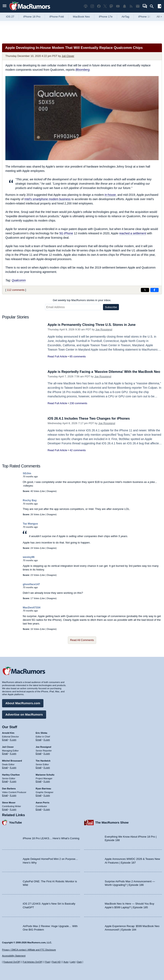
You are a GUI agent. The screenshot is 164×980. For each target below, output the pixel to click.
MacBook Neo (81, 17)
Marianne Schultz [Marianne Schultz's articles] (45, 774)
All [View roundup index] (159, 17)
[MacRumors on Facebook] (99, 6)
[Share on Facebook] (154, 290)
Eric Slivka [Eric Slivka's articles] (42, 732)
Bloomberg (83, 70)
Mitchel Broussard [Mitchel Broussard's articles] (12, 760)
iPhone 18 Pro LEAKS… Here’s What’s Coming (51, 838)
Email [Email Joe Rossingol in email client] (39, 753)
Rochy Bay (30, 500)
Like (43, 491)
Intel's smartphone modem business (48, 199)
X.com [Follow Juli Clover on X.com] (13, 753)
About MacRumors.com (23, 702)
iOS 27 (10, 17)
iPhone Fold (57, 17)
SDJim (27, 473)
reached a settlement (133, 233)
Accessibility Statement (14, 956)
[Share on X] (145, 290)
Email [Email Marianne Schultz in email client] (39, 781)
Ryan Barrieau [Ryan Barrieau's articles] (44, 788)
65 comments (78, 356)
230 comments (78, 408)
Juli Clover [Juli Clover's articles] (8, 746)
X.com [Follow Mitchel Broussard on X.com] (13, 767)
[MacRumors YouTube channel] (118, 6)
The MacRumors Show (112, 822)
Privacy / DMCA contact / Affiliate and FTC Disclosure (29, 950)
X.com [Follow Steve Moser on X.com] (13, 809)
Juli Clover (68, 56)
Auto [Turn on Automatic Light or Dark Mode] (66, 962)
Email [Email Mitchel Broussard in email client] (5, 767)
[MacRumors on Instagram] (92, 6)
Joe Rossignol (104, 329)
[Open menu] (5, 6)
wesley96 (29, 557)
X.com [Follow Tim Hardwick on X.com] (47, 767)
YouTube (16, 822)
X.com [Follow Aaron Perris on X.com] (47, 809)
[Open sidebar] (159, 7)
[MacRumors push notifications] (124, 6)
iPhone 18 (144, 17)
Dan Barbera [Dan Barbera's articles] (9, 788)
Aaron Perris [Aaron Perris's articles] (43, 802)
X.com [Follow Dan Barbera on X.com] (13, 795)
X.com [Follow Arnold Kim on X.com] (13, 739)
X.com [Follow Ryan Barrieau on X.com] (47, 795)
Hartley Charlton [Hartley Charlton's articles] (11, 774)
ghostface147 (31, 584)
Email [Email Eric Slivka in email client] (39, 739)
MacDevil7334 (32, 607)
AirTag (125, 17)
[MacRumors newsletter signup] (138, 6)
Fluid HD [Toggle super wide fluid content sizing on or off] (56, 962)
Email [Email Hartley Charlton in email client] (5, 781)
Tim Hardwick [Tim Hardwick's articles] (43, 760)
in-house (110, 195)
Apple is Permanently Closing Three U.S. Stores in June (94, 325)
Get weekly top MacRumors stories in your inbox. (82, 300)
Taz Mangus (30, 524)
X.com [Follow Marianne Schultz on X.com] (47, 781)
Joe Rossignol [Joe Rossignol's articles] (44, 746)
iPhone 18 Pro (32, 17)
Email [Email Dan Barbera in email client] (5, 795)
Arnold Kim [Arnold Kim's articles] (8, 732)
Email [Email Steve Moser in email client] (5, 809)
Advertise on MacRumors (24, 714)
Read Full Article (57, 356)
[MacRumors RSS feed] (131, 6)
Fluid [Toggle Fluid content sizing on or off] (47, 962)
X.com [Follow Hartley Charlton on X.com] (13, 781)
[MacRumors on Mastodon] (111, 6)
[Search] (153, 6)
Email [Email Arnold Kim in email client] (5, 739)
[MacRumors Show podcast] (86, 6)
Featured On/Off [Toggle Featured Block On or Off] (11, 962)
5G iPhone (66, 233)
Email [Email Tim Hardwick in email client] (39, 767)
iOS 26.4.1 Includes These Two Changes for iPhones (91, 418)
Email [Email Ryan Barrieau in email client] (39, 795)
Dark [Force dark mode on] (79, 962)
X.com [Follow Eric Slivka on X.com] (47, 739)
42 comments (78, 450)
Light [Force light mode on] (73, 962)
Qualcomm (19, 280)
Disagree (51, 491)
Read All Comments (82, 640)
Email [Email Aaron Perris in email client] (39, 809)
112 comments (16, 290)
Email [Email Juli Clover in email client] (5, 753)
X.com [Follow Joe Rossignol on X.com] (47, 753)
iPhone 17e (106, 17)
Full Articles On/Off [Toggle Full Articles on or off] (32, 962)
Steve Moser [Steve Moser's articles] (9, 802)
